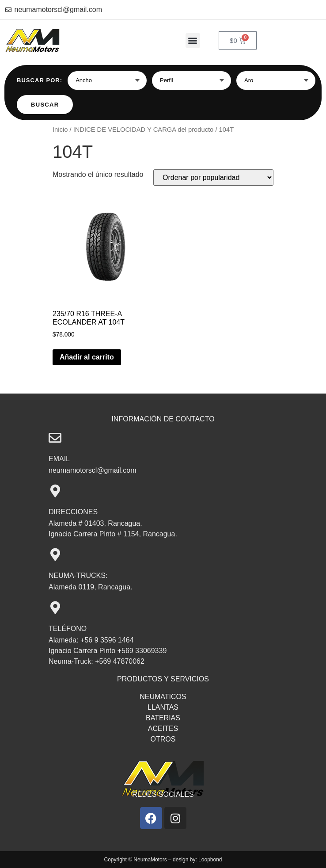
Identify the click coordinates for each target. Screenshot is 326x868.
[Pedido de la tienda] (213, 178)
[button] (193, 40)
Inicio (60, 130)
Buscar (45, 105)
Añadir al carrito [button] (87, 357)
